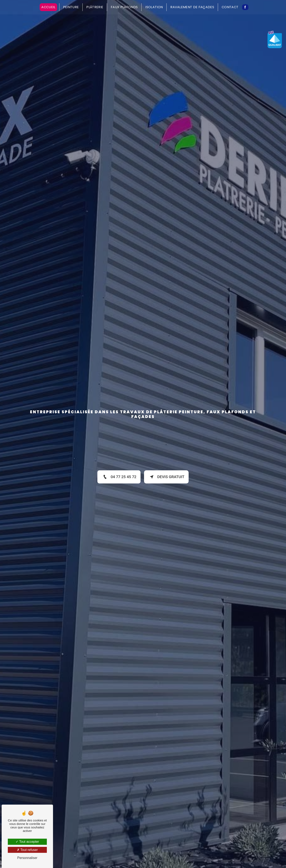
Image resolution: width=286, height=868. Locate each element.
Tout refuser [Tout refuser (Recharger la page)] (27, 850)
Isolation (154, 7)
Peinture (71, 7)
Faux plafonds (124, 7)
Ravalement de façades (192, 7)
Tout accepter (27, 842)
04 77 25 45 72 (118, 477)
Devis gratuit (167, 477)
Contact (230, 7)
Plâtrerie (95, 7)
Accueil (48, 7)
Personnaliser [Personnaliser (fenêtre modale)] (27, 858)
